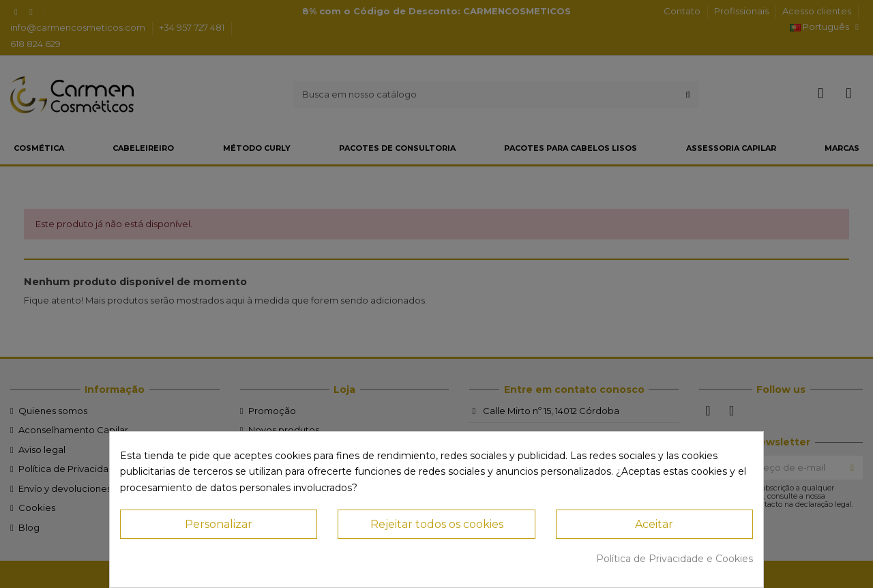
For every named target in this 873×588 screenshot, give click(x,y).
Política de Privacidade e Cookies (675, 559)
